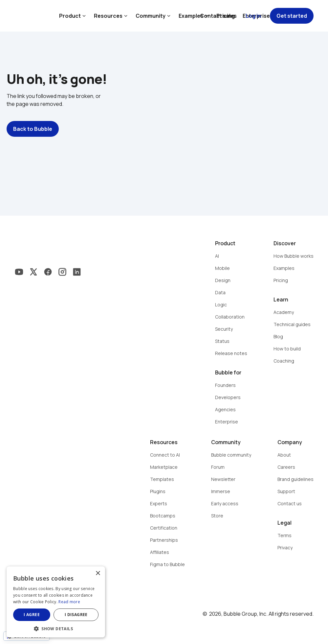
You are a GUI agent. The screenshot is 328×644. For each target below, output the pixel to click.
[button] (56, 628)
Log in (253, 16)
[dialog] (56, 602)
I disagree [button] (76, 615)
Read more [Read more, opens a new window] (69, 602)
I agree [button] (32, 615)
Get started (292, 16)
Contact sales (218, 16)
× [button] (98, 573)
